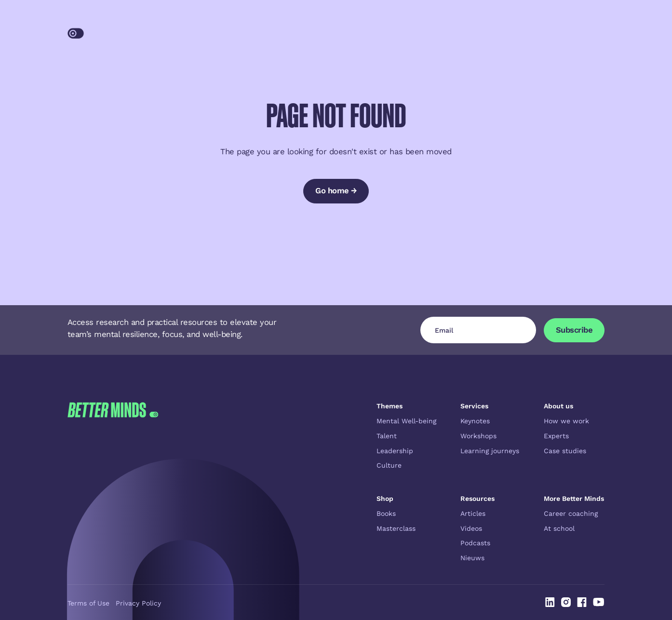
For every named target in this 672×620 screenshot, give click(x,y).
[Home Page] (117, 30)
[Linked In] (550, 602)
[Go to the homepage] (113, 482)
